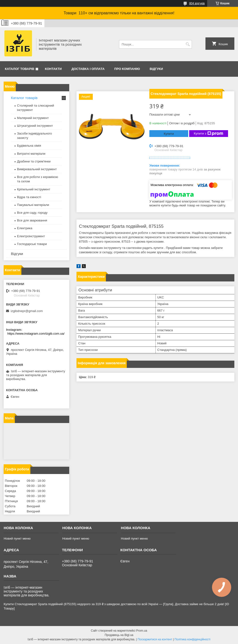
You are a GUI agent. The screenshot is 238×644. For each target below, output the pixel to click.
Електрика (25, 228)
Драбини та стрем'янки (34, 161)
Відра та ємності (29, 197)
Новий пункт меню (17, 538)
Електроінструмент (31, 236)
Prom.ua (142, 631)
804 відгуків (197, 3)
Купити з (208, 134)
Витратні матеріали (31, 154)
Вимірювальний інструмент (37, 169)
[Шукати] (188, 44)
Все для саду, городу (32, 213)
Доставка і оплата (88, 69)
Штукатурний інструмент (35, 126)
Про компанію (127, 69)
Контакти (53, 69)
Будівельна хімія (29, 146)
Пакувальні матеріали (33, 205)
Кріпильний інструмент (34, 189)
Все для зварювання (32, 220)
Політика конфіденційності (193, 639)
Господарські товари (32, 244)
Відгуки (156, 69)
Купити (169, 134)
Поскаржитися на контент (155, 639)
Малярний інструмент (33, 118)
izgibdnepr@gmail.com (27, 311)
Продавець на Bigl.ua (119, 635)
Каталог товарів (20, 69)
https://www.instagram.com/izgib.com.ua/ (36, 334)
